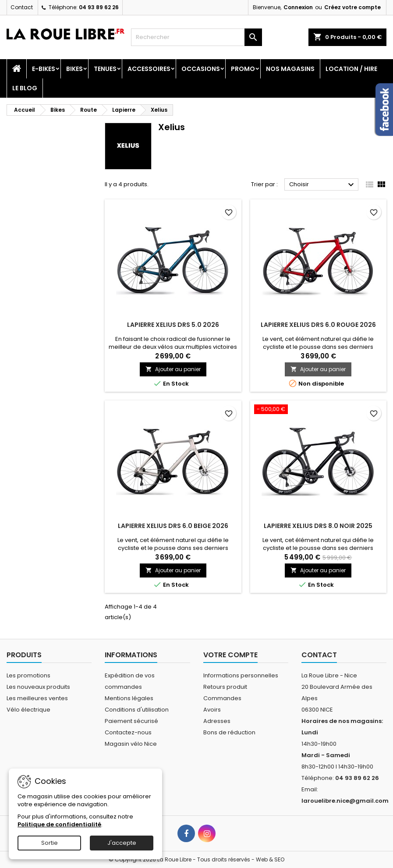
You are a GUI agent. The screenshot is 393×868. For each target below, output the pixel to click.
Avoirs (212, 710)
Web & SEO (270, 859)
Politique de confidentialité (59, 824)
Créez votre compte (352, 7)
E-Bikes (44, 69)
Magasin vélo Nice (131, 744)
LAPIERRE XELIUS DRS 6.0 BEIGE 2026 (173, 526)
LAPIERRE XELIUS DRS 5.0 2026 (173, 325)
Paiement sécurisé (131, 721)
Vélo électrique (28, 710)
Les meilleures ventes (37, 698)
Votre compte (230, 655)
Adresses (217, 721)
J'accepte (122, 843)
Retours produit (225, 687)
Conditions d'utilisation (137, 710)
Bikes (74, 69)
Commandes (222, 698)
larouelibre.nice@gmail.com (345, 801)
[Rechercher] (196, 37)
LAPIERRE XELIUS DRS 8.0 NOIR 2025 (318, 526)
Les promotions (28, 675)
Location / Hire (351, 69)
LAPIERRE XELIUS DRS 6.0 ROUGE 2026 (318, 325)
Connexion (298, 7)
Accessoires (149, 69)
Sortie (50, 843)
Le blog (25, 88)
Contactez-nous (128, 732)
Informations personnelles (241, 675)
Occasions (201, 69)
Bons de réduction (229, 732)
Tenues (105, 69)
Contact (22, 7)
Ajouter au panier (173, 369)
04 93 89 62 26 (99, 7)
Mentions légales (129, 698)
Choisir (323, 185)
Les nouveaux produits (38, 687)
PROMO (243, 69)
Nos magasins (290, 69)
